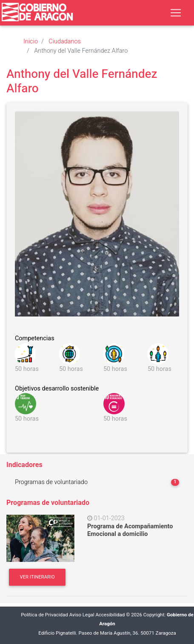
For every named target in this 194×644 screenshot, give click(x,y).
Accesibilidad (110, 615)
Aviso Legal (82, 615)
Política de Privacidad (44, 615)
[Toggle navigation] (176, 13)
